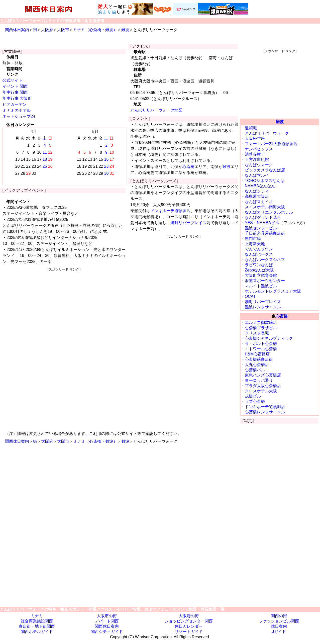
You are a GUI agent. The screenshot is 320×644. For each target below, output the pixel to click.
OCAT (250, 296)
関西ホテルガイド (37, 632)
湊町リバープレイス (188, 223)
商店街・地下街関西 (37, 626)
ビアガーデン (15, 104)
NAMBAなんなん (260, 186)
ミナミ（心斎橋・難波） (95, 30)
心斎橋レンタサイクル (265, 412)
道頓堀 (251, 128)
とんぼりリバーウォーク (267, 133)
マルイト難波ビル (261, 286)
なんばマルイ (257, 175)
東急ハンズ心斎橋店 (263, 375)
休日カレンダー (189, 626)
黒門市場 (253, 239)
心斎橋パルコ (257, 370)
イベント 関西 (15, 86)
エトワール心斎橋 (261, 349)
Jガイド (279, 632)
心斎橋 (188, 167)
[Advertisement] (64, 307)
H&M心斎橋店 (257, 354)
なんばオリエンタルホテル (269, 212)
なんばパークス (259, 254)
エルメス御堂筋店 (261, 323)
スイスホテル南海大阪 (265, 207)
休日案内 (279, 626)
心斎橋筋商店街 (259, 359)
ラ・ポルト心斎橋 (261, 344)
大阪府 (47, 30)
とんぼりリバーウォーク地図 (156, 110)
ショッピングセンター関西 (189, 621)
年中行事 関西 (15, 92)
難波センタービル (261, 228)
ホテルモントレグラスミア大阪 (273, 291)
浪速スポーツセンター (265, 281)
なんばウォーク (259, 165)
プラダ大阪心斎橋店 (263, 386)
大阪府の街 (189, 616)
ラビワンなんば (259, 265)
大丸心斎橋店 (257, 365)
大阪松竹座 (255, 139)
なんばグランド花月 (263, 217)
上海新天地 (255, 244)
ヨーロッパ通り (259, 380)
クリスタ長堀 (257, 333)
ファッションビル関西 (279, 621)
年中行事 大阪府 (17, 98)
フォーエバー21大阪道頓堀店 (271, 144)
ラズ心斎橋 (255, 401)
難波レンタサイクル (263, 307)
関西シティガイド (107, 632)
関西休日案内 (17, 30)
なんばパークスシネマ (265, 260)
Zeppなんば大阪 (259, 270)
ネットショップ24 (19, 116)
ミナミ (37, 616)
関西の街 (279, 616)
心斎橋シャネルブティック (269, 338)
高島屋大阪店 (257, 196)
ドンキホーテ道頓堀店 (170, 211)
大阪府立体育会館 (261, 275)
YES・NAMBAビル (262, 223)
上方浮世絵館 (257, 160)
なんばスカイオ (259, 202)
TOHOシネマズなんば (265, 181)
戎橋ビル (253, 396)
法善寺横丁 (255, 154)
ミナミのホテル (17, 110)
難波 (125, 30)
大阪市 (63, 30)
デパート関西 (107, 621)
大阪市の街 (107, 616)
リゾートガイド (189, 632)
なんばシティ (257, 191)
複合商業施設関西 (37, 621)
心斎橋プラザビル (261, 328)
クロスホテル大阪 (261, 391)
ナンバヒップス (259, 149)
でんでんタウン (259, 249)
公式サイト (13, 80)
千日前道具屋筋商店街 (265, 233)
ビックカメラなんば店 (265, 170)
